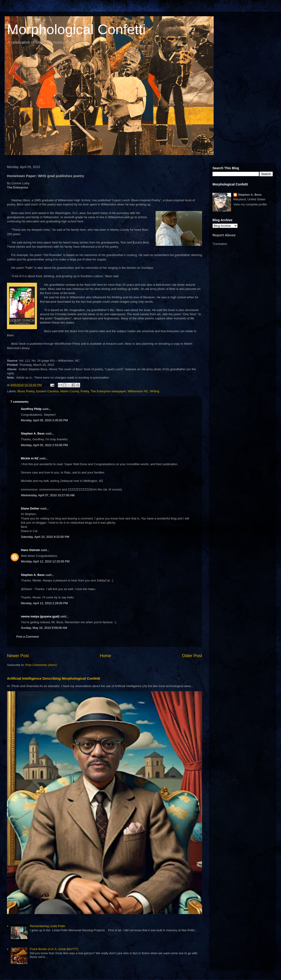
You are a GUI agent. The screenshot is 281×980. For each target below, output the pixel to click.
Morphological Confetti (76, 29)
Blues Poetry (26, 391)
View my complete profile (250, 204)
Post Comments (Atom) (41, 665)
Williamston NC (138, 391)
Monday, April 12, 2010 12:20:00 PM (45, 561)
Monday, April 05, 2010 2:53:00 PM (44, 445)
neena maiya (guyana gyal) (40, 616)
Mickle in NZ (30, 458)
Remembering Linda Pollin (47, 926)
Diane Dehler (30, 508)
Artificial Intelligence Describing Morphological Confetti (54, 678)
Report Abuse (224, 235)
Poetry (85, 391)
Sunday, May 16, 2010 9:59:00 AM (44, 628)
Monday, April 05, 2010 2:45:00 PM (44, 420)
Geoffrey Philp (31, 409)
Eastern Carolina (47, 391)
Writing (154, 391)
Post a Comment (28, 637)
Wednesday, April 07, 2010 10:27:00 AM (48, 495)
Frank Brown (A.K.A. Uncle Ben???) (54, 949)
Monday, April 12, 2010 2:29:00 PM (44, 603)
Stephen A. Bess (33, 433)
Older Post (192, 656)
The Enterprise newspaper (108, 391)
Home (106, 656)
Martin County (70, 391)
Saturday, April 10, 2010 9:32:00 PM (45, 537)
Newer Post (18, 656)
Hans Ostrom (30, 550)
